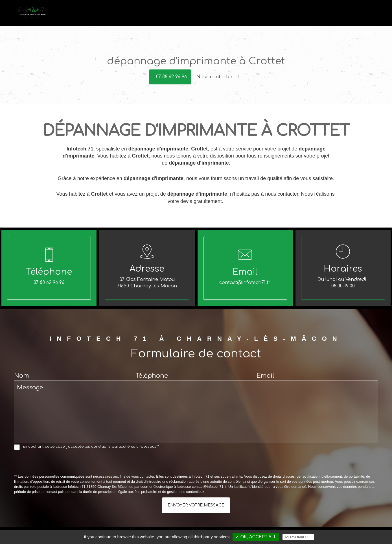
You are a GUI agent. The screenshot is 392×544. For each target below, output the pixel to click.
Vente (273, 12)
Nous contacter (218, 77)
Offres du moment (325, 12)
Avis (352, 12)
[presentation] (57, 463)
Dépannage (251, 12)
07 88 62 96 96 (171, 77)
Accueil (226, 12)
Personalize (298, 537)
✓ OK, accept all (256, 537)
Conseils (292, 12)
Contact (369, 12)
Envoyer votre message (196, 505)
